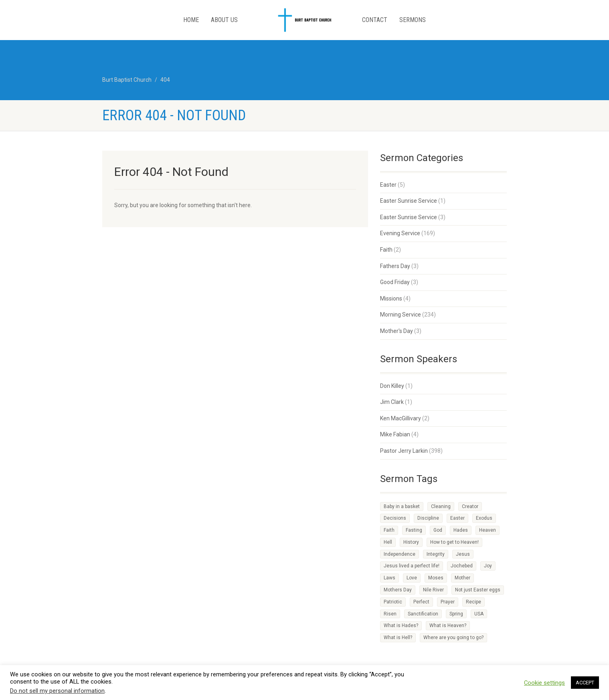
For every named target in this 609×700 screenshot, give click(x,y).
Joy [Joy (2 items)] (488, 566)
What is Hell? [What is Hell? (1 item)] (398, 637)
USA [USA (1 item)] (479, 614)
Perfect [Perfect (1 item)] (421, 602)
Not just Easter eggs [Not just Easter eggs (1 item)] (478, 590)
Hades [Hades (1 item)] (461, 530)
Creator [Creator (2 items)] (470, 506)
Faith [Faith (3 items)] (389, 530)
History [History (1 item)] (411, 542)
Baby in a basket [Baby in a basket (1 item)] (402, 506)
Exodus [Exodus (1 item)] (484, 518)
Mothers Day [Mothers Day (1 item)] (398, 590)
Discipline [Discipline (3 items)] (428, 518)
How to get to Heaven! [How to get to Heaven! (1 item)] (454, 542)
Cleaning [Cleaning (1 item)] (441, 506)
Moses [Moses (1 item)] (436, 578)
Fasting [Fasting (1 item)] (414, 530)
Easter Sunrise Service (409, 201)
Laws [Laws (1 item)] (389, 578)
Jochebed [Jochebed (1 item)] (462, 566)
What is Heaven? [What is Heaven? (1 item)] (448, 625)
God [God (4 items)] (438, 530)
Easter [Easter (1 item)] (457, 518)
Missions (391, 299)
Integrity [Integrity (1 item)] (436, 554)
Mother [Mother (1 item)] (462, 578)
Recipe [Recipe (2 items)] (473, 602)
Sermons (413, 20)
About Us (224, 20)
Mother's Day (397, 331)
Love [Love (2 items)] (412, 578)
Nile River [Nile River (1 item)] (433, 590)
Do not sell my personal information (57, 691)
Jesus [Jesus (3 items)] (463, 554)
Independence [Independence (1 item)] (400, 554)
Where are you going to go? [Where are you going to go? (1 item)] (453, 637)
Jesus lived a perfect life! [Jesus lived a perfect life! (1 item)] (412, 566)
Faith (386, 250)
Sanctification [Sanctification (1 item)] (423, 614)
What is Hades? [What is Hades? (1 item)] (401, 625)
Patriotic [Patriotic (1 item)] (393, 602)
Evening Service (400, 233)
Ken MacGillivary (401, 418)
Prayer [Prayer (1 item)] (448, 602)
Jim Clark (392, 402)
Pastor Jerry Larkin (404, 451)
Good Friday (395, 282)
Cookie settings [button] (544, 683)
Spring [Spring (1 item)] (456, 614)
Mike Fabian (395, 434)
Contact (375, 20)
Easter (388, 185)
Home (191, 20)
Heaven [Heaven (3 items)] (488, 530)
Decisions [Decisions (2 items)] (395, 518)
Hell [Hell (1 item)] (388, 542)
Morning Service (401, 315)
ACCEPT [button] (585, 683)
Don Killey (392, 386)
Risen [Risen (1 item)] (390, 614)
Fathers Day (395, 266)
